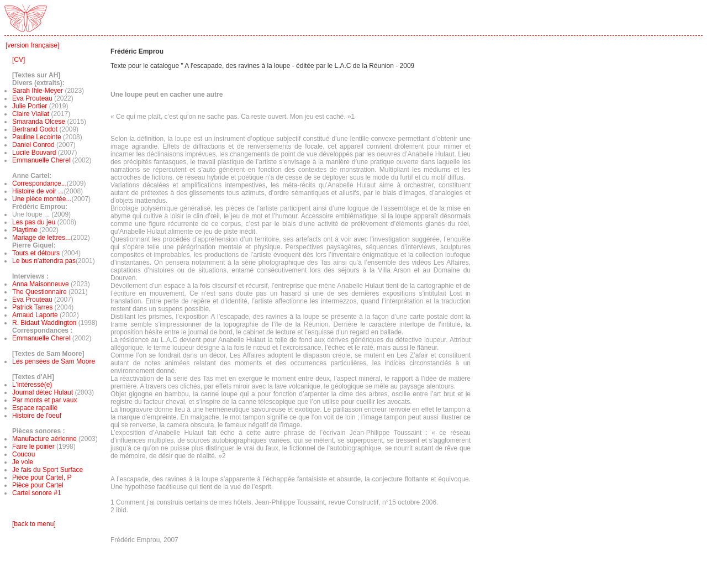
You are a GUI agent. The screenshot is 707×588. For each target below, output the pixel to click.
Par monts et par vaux (44, 400)
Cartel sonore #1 (37, 493)
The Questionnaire (40, 292)
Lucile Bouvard (34, 153)
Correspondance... (39, 183)
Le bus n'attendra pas (44, 261)
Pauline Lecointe (37, 137)
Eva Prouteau (32, 98)
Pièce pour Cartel (38, 485)
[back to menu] (34, 524)
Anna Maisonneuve (41, 284)
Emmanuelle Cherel (41, 160)
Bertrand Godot (35, 129)
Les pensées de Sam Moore (54, 361)
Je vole (23, 462)
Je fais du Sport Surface (48, 470)
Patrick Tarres (33, 307)
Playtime (25, 230)
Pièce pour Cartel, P (42, 477)
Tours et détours (36, 253)
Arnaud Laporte (36, 315)
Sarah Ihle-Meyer (38, 91)
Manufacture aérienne (44, 439)
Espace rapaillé (35, 408)
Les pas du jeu (34, 222)
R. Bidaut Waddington (44, 323)
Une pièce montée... (42, 199)
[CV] (19, 60)
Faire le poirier (33, 447)
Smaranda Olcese (39, 122)
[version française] (32, 45)
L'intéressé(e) (32, 385)
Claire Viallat (31, 114)
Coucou (23, 454)
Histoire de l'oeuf (37, 416)
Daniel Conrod (33, 145)
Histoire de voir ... (38, 191)
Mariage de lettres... (41, 238)
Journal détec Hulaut (43, 392)
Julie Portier (30, 106)
